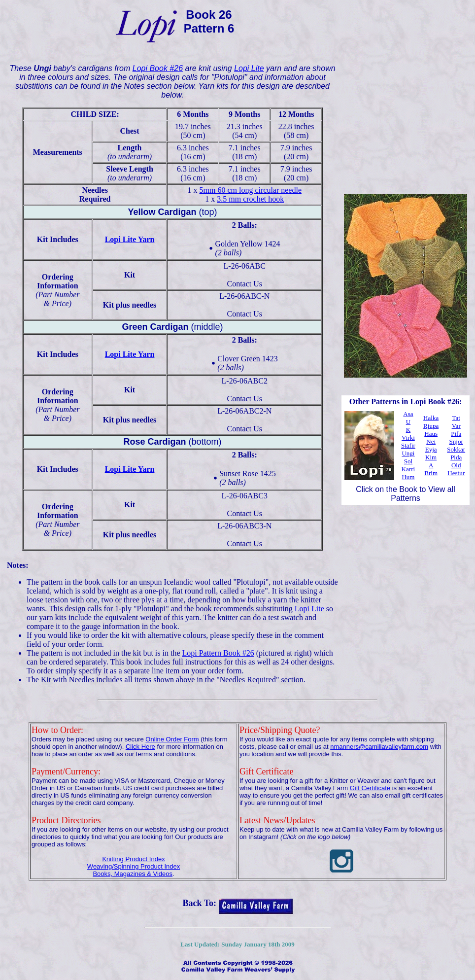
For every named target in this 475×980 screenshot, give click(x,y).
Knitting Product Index (133, 859)
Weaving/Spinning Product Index (134, 866)
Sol (408, 461)
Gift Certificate (370, 788)
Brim (431, 473)
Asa (408, 414)
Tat (456, 418)
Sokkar (456, 449)
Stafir (408, 445)
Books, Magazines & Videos (133, 874)
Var (456, 426)
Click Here (140, 747)
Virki (408, 437)
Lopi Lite (249, 68)
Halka (431, 418)
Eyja (431, 449)
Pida (456, 457)
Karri (408, 469)
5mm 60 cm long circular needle (251, 190)
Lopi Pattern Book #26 (218, 653)
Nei (431, 441)
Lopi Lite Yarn (130, 239)
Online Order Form (172, 739)
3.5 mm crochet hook (250, 199)
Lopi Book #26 (158, 68)
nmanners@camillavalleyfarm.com (379, 747)
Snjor (456, 441)
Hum (408, 477)
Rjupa (431, 426)
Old (456, 465)
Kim (431, 457)
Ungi (408, 453)
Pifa (456, 434)
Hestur (456, 473)
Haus (431, 434)
